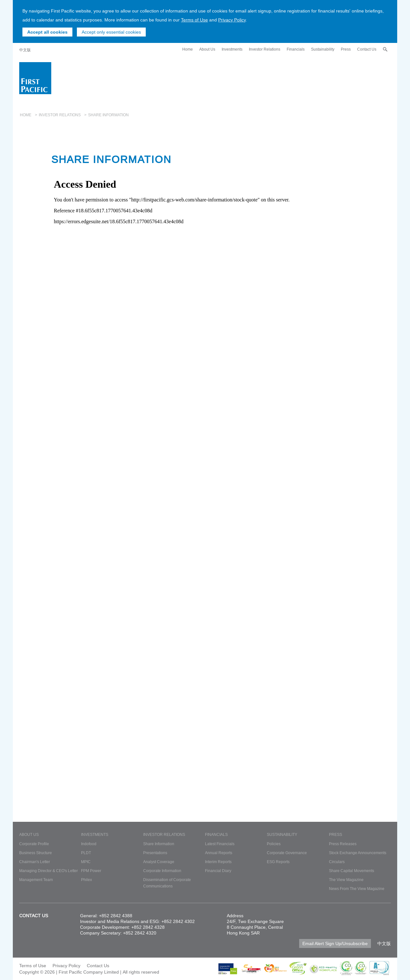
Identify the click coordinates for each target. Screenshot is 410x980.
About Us (207, 49)
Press (346, 49)
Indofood (89, 844)
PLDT (86, 853)
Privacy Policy (232, 20)
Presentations (155, 853)
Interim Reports (218, 862)
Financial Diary (218, 871)
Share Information (159, 844)
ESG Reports (278, 862)
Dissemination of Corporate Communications (167, 883)
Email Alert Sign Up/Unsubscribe (335, 943)
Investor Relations (265, 49)
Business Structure (36, 853)
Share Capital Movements (352, 871)
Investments (232, 49)
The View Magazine (346, 880)
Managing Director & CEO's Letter (49, 871)
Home (188, 49)
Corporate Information (162, 871)
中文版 (25, 50)
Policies (274, 844)
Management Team (36, 880)
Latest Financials (220, 844)
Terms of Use (194, 20)
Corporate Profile (34, 844)
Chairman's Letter (35, 862)
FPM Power (91, 871)
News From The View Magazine (357, 889)
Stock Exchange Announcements (358, 853)
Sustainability (323, 49)
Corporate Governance (287, 853)
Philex (86, 880)
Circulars (337, 862)
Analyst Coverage (159, 862)
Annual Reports (219, 853)
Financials (296, 49)
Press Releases (343, 844)
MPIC (86, 862)
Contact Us (367, 49)
